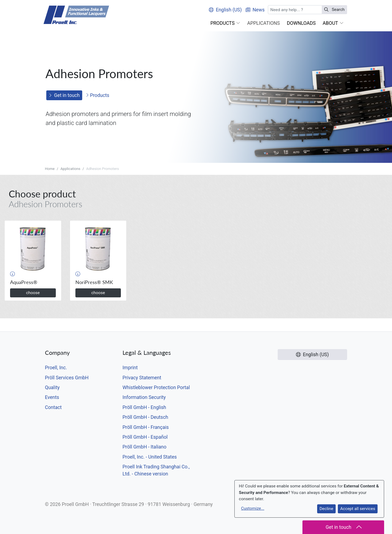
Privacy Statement (142, 378)
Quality (52, 387)
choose (33, 293)
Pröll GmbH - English (144, 407)
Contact (53, 407)
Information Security (144, 397)
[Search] (295, 10)
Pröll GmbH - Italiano (144, 447)
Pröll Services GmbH (67, 378)
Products (97, 95)
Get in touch (64, 95)
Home (50, 169)
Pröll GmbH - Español (145, 437)
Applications (70, 169)
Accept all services (358, 509)
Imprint (130, 368)
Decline (326, 509)
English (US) (225, 10)
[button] (225, 23)
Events (52, 397)
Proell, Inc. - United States (150, 457)
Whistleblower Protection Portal (156, 387)
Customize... (253, 508)
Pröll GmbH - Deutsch (145, 417)
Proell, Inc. (56, 368)
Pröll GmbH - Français (146, 427)
